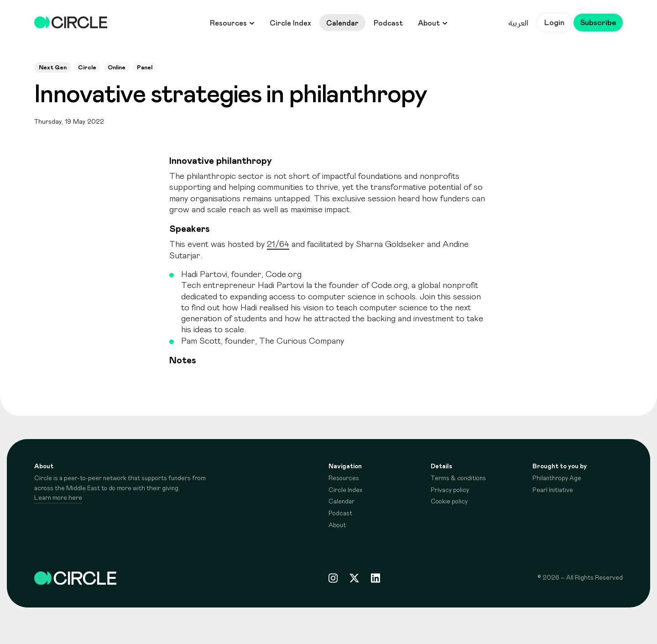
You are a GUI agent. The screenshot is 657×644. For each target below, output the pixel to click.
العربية (518, 23)
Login (554, 23)
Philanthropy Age (557, 478)
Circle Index (290, 23)
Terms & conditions (458, 478)
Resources (232, 23)
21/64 (278, 244)
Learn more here (58, 498)
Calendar (342, 23)
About (433, 23)
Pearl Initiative (553, 490)
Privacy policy (450, 490)
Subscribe (598, 23)
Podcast (388, 23)
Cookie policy (449, 502)
